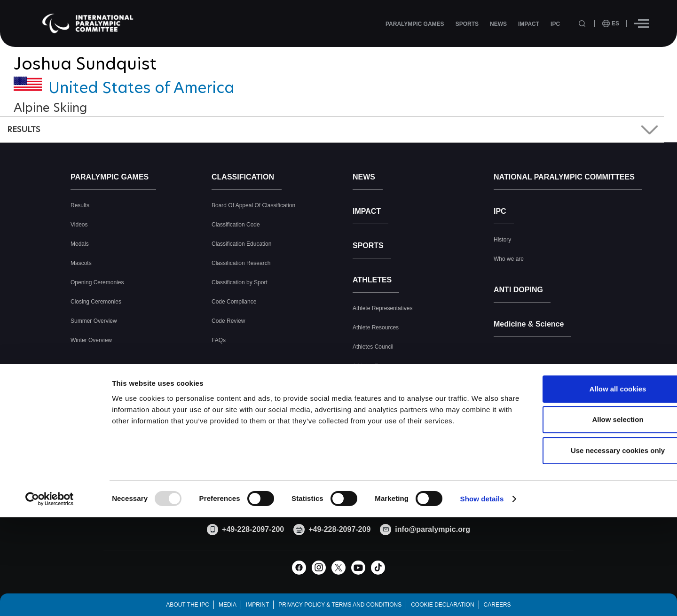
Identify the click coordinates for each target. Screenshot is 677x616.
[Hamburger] (642, 23)
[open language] (611, 23)
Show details (482, 574)
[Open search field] (583, 24)
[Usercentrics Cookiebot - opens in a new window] (50, 574)
